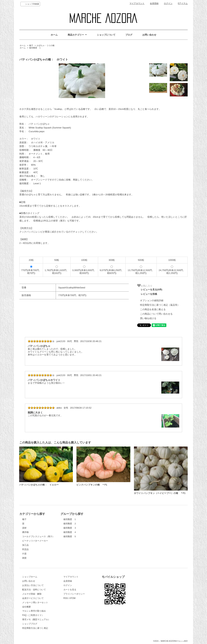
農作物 (25, 532)
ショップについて (106, 35)
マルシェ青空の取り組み (34, 611)
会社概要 (27, 607)
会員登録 (154, 3)
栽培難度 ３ (70, 528)
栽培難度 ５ (70, 536)
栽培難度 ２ (70, 524)
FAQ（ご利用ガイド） (33, 615)
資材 (24, 528)
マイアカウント (137, 3)
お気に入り (145, 286)
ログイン (168, 3)
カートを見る (70, 590)
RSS (66, 598)
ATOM (73, 598)
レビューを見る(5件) (151, 290)
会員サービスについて (33, 598)
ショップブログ (30, 624)
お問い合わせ (149, 35)
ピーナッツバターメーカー (35, 541)
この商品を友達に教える (153, 309)
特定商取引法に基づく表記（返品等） (160, 305)
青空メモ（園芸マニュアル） (36, 619)
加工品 (25, 545)
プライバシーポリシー (74, 594)
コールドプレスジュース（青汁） (38, 536)
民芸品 (25, 549)
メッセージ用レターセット (35, 602)
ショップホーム (30, 577)
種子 (31, 45)
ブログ (129, 35)
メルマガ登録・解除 (32, 594)
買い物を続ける (148, 318)
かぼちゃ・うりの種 (46, 45)
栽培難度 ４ (70, 532)
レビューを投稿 (149, 294)
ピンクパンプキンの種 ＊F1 (92, 485)
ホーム (54, 35)
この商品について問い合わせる (156, 314)
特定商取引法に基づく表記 (35, 628)
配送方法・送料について (34, 590)
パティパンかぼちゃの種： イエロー (39, 485)
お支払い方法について (33, 585)
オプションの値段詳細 (152, 300)
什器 (24, 554)
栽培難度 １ (35, 48)
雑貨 (24, 558)
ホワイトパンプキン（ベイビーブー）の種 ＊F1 (160, 493)
